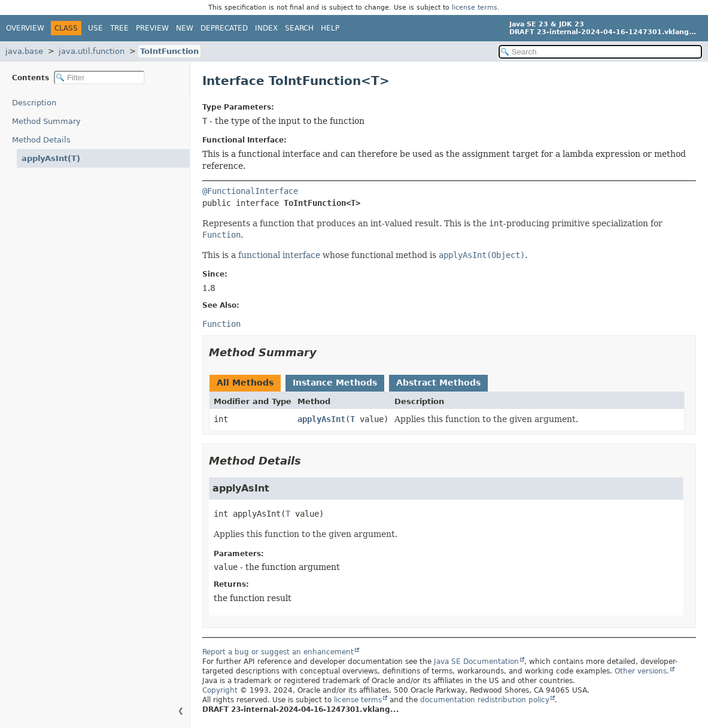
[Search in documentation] (600, 52)
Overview (25, 28)
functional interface (279, 255)
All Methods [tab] (245, 383)
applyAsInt (321, 419)
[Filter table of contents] (99, 78)
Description (34, 103)
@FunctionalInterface (250, 191)
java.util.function (92, 51)
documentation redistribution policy (485, 700)
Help (330, 28)
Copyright (220, 690)
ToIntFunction (169, 51)
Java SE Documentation (476, 662)
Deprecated (224, 28)
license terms (475, 7)
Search (299, 28)
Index (266, 28)
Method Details (41, 140)
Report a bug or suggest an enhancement (278, 652)
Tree (119, 28)
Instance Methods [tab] (335, 383)
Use (95, 28)
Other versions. (642, 671)
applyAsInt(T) (51, 158)
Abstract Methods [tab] (438, 383)
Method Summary (46, 121)
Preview (152, 28)
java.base (24, 51)
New (185, 28)
